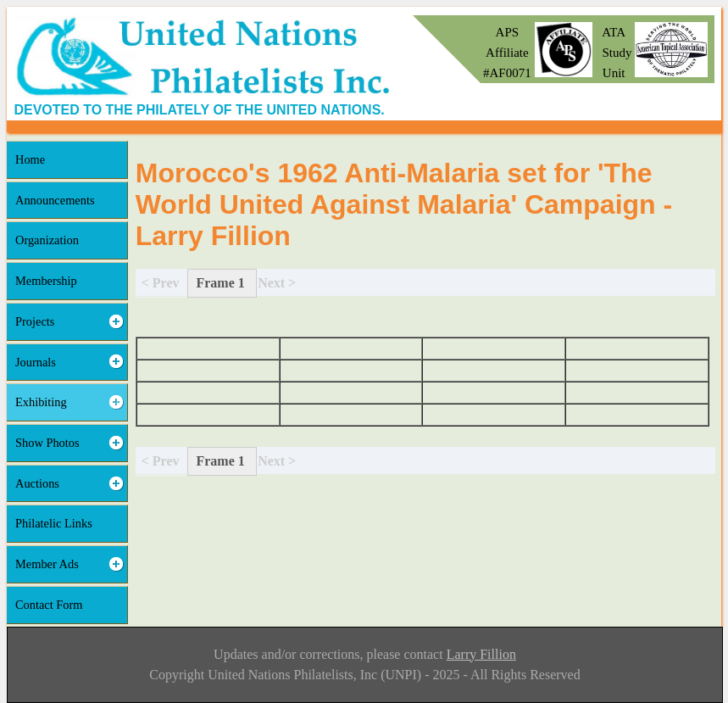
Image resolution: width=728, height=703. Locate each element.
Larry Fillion (481, 654)
